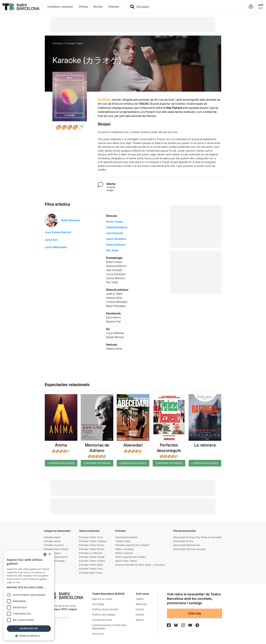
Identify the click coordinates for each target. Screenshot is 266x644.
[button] (29, 587)
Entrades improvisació (56, 557)
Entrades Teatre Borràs (92, 545)
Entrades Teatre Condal (92, 557)
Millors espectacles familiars (131, 557)
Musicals (141, 604)
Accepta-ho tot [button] (29, 629)
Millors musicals (124, 553)
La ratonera (205, 445)
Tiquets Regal (123, 541)
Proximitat (70, 43)
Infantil (140, 615)
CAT (261, 5)
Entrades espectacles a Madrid (132, 545)
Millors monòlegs (125, 549)
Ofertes (83, 7)
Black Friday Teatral (126, 561)
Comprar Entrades (61, 463)
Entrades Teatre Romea (92, 549)
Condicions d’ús (102, 620)
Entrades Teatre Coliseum (93, 541)
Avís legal (98, 604)
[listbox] (45, 554)
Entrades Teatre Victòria (92, 561)
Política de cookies (104, 615)
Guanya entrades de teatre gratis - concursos (140, 565)
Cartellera (57, 43)
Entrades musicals (54, 545)
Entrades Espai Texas (91, 573)
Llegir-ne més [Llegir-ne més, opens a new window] (13, 582)
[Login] (251, 7)
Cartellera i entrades (60, 7)
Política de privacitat (105, 609)
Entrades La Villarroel (91, 553)
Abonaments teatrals (126, 537)
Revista (98, 7)
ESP (260, 8)
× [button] (50, 554)
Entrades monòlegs (54, 561)
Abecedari (133, 445)
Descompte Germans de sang (189, 549)
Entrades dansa (52, 541)
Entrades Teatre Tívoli (91, 537)
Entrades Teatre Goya (91, 569)
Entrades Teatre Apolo (91, 565)
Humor (140, 609)
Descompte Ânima (183, 541)
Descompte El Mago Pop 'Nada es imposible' (198, 537)
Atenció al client (102, 599)
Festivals (114, 7)
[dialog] (29, 595)
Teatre (79, 43)
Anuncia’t (98, 634)
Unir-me (194, 613)
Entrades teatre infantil (56, 549)
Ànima (61, 445)
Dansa (140, 620)
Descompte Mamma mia (187, 545)
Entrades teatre (52, 537)
